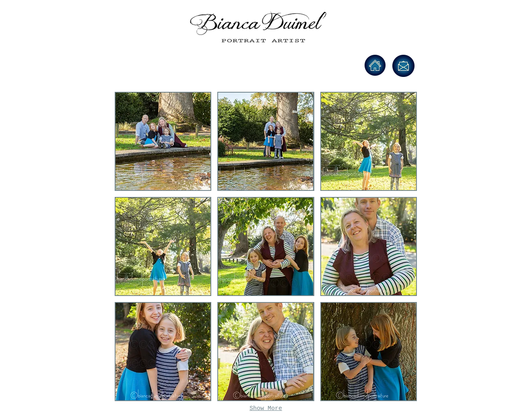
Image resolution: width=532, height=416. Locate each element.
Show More (266, 409)
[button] (163, 141)
